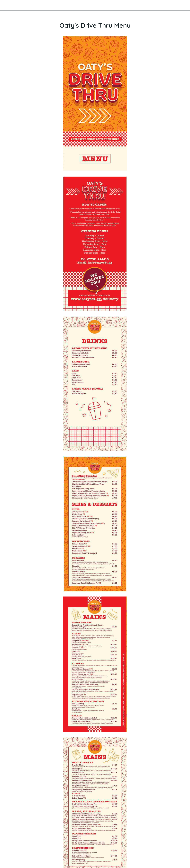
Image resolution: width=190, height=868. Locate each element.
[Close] (5, 5)
